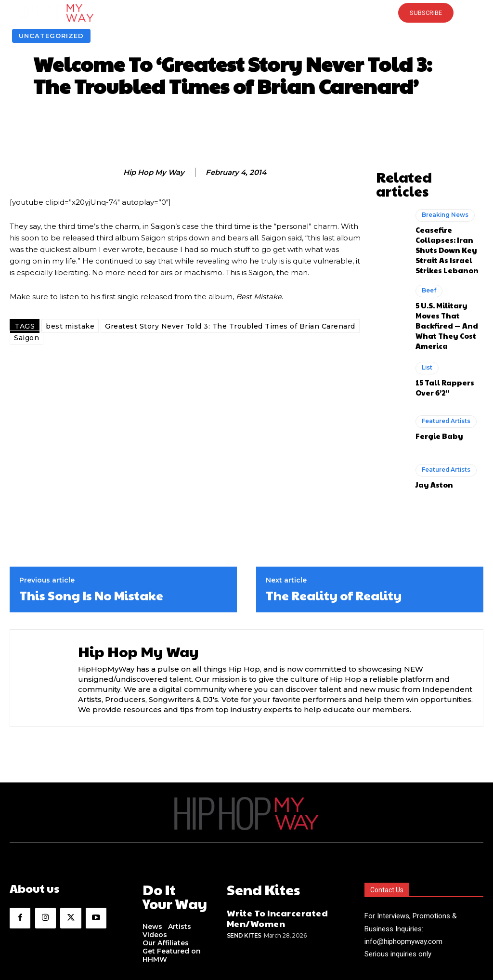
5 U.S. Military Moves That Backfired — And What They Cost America (449, 280)
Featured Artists (444, 368)
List (427, 316)
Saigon (26, 338)
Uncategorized (51, 36)
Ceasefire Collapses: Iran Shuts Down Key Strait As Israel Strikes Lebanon (448, 223)
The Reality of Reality (334, 541)
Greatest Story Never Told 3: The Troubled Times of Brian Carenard (230, 326)
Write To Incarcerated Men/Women (268, 858)
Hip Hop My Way (154, 172)
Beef (428, 255)
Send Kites (244, 873)
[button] (246, 13)
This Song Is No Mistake (91, 541)
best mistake (70, 326)
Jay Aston (431, 429)
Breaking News (443, 198)
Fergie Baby (435, 381)
